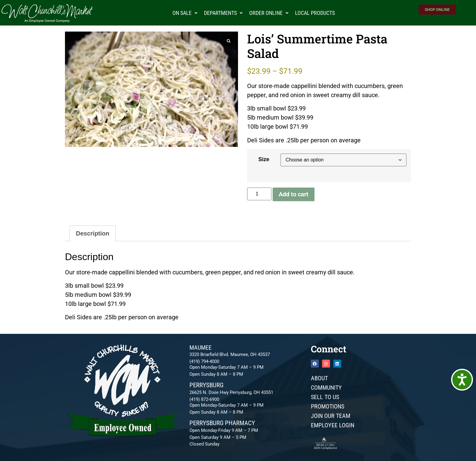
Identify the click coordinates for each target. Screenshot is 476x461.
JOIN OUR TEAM (331, 416)
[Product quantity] (259, 194)
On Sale (185, 13)
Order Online (269, 13)
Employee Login (333, 425)
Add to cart (294, 194)
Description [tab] (93, 233)
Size (264, 159)
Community (326, 388)
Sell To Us (325, 397)
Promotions (328, 406)
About (319, 378)
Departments (223, 13)
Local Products (315, 13)
